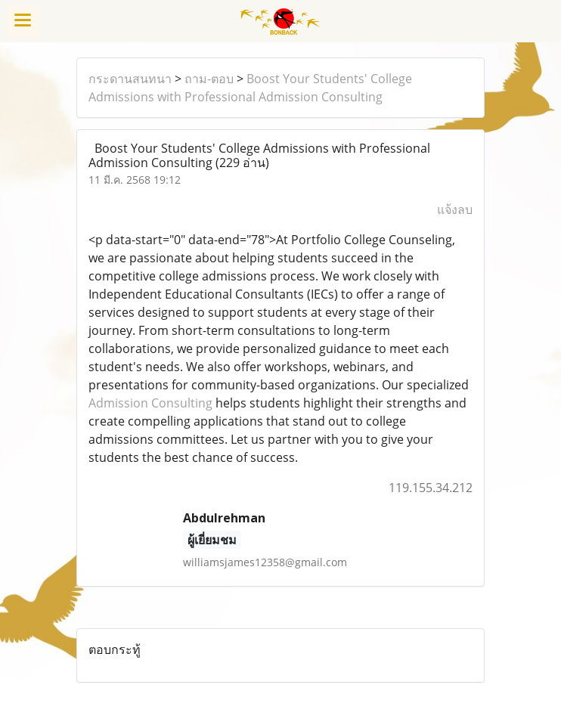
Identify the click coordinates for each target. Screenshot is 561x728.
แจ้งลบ (455, 209)
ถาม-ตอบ (209, 79)
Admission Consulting (150, 403)
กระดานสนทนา (130, 79)
